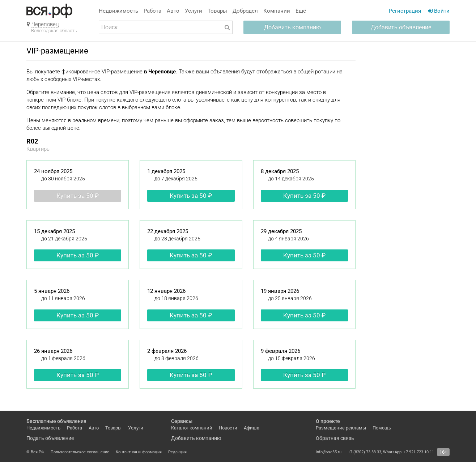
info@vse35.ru (329, 452)
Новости (228, 428)
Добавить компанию (292, 27)
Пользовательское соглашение (80, 452)
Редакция (177, 452)
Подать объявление (50, 438)
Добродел (245, 11)
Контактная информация (139, 452)
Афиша (252, 428)
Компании (277, 11)
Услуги (194, 11)
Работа (152, 11)
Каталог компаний (192, 428)
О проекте (328, 421)
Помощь (382, 428)
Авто (173, 11)
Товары (217, 11)
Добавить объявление (401, 27)
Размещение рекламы (341, 428)
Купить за (78, 196)
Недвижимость (118, 11)
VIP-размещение (57, 51)
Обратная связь (335, 438)
